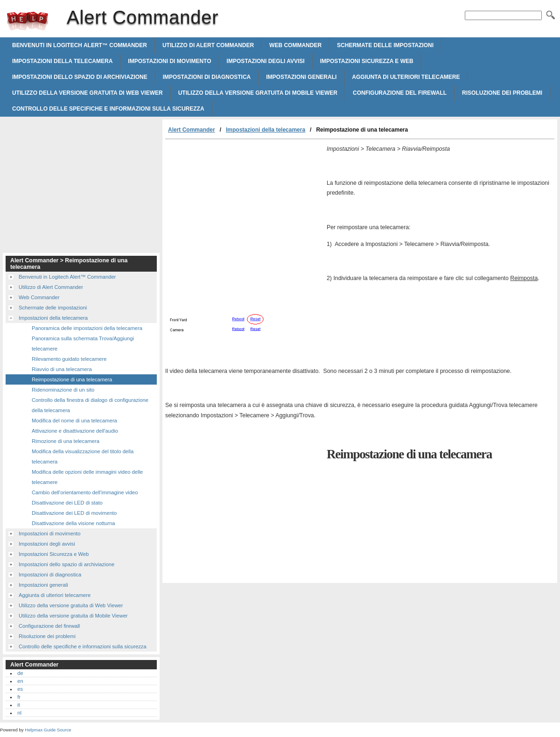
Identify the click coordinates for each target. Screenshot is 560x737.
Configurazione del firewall (400, 93)
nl (19, 713)
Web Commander (295, 45)
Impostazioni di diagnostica (207, 77)
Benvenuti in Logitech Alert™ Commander (80, 45)
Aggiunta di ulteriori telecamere (406, 77)
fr (19, 697)
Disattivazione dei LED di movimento (74, 513)
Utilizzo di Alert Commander (208, 45)
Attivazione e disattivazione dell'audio (75, 431)
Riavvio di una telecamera (62, 369)
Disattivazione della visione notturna (73, 523)
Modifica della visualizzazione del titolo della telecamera (83, 456)
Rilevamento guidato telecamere (69, 359)
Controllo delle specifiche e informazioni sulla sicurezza (108, 109)
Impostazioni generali (301, 77)
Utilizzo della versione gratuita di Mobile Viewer (258, 93)
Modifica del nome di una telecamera (74, 421)
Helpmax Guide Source (48, 730)
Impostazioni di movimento (169, 61)
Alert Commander (28, 21)
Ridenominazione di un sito (63, 390)
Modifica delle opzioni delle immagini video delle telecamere (87, 477)
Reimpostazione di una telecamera (72, 379)
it (19, 705)
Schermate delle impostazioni (385, 45)
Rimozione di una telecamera (66, 441)
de (20, 673)
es (20, 689)
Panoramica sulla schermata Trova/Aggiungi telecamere (83, 344)
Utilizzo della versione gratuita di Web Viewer (87, 93)
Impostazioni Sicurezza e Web (367, 61)
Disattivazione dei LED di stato (67, 503)
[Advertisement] (244, 210)
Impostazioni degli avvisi (266, 61)
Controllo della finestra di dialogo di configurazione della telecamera (90, 405)
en (20, 681)
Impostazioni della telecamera (62, 61)
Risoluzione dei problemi (502, 93)
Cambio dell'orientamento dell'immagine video (85, 492)
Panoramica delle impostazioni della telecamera (87, 328)
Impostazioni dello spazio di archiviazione (80, 77)
